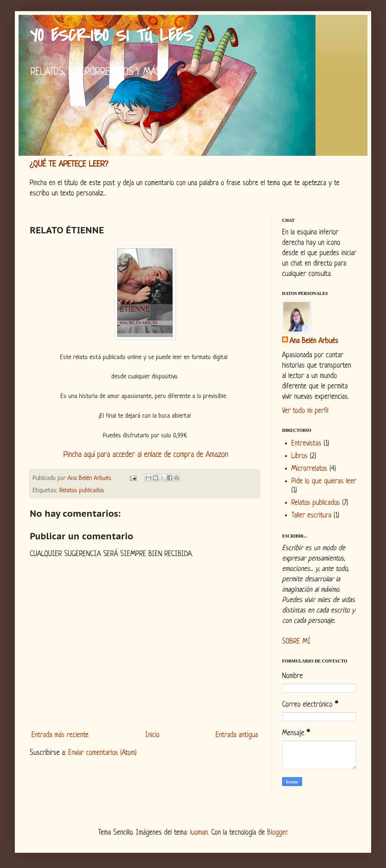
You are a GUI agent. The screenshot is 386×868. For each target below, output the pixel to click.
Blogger (277, 833)
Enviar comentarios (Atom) (102, 753)
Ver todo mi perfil (305, 411)
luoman (199, 833)
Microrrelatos (309, 469)
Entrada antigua (237, 735)
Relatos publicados (82, 491)
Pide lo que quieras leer (324, 482)
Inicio (152, 735)
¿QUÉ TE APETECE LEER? (69, 165)
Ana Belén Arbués (314, 341)
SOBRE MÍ (296, 642)
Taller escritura (311, 516)
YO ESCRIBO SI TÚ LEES (111, 36)
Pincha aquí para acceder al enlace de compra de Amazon (146, 455)
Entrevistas (306, 444)
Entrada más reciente (60, 735)
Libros (300, 456)
